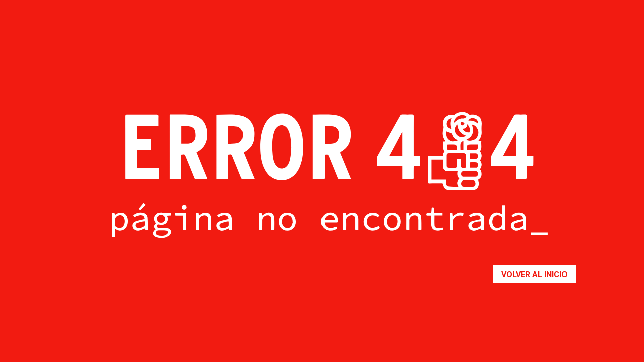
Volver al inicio (534, 274)
